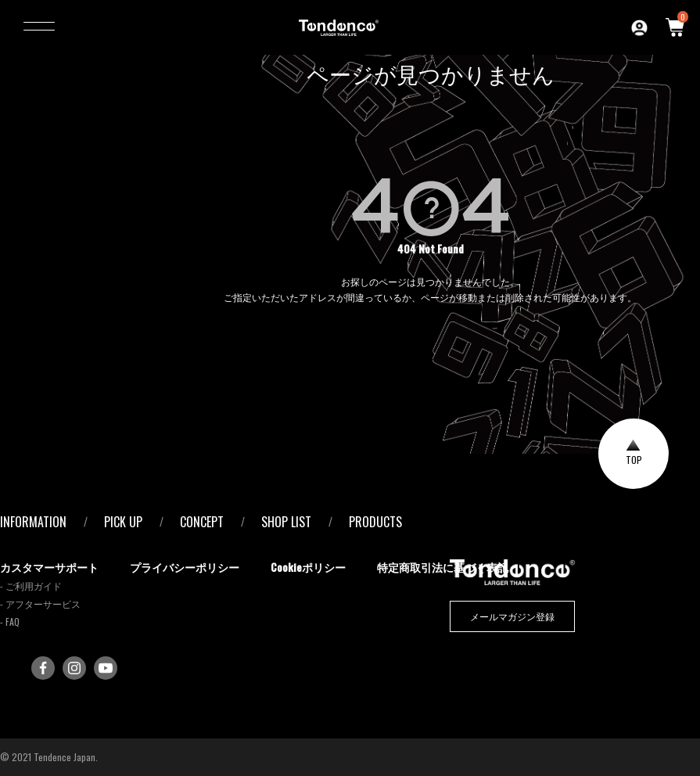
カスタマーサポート (49, 567)
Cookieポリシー (308, 567)
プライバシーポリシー (185, 567)
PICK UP (123, 522)
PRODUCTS (375, 522)
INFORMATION (33, 522)
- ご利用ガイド (31, 586)
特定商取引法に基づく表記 (443, 567)
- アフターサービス (40, 604)
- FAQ (10, 622)
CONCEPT (202, 522)
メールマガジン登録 (512, 616)
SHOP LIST (286, 522)
